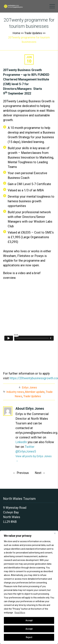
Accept (29, 629)
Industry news (15, 392)
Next (40, 473)
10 (29, 61)
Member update (35, 392)
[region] (29, 587)
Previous (21, 473)
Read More (20, 613)
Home (16, 33)
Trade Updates (33, 33)
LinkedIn (21, 442)
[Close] (55, 533)
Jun (29, 57)
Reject (29, 637)
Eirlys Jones (29, 387)
